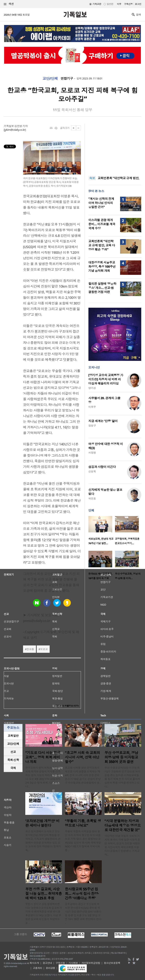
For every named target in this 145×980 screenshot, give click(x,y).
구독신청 (128, 4)
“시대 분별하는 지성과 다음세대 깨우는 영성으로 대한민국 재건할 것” (123, 825)
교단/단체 (50, 79)
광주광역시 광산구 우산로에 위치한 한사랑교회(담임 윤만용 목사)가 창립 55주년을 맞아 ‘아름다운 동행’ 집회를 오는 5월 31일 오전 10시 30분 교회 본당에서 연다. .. (83, 913)
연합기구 (67, 79)
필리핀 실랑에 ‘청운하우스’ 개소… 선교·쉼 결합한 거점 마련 (102, 288)
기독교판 (97, 4)
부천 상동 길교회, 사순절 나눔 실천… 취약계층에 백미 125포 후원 (44, 894)
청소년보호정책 (112, 963)
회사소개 (34, 963)
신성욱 (92, 471)
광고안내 (47, 963)
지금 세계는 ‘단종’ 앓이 (103, 421)
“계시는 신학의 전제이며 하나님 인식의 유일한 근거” (101, 203)
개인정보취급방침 (91, 963)
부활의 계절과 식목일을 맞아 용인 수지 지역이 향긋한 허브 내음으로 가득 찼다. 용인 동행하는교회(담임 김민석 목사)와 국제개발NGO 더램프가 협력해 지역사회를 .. (83, 841)
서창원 (92, 453)
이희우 (92, 407)
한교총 (30, 649)
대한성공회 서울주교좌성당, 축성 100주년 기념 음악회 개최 (102, 267)
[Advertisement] (115, 148)
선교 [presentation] (13, 752)
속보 (92, 178)
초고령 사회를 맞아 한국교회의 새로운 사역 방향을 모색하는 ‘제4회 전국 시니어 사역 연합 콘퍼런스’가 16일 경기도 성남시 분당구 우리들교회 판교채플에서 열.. (83, 775)
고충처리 (37, 968)
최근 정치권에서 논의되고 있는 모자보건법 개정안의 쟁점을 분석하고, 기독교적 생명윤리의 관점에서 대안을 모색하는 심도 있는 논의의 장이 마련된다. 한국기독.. (43, 841)
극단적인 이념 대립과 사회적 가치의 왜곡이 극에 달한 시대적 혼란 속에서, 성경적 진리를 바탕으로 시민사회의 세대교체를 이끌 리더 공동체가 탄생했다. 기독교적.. (122, 845)
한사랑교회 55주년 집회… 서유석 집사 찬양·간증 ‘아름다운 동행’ (82, 894)
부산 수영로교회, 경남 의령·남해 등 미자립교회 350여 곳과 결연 (121, 757)
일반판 (110, 4)
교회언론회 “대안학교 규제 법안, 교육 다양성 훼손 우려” (102, 245)
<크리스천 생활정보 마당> (67, 706)
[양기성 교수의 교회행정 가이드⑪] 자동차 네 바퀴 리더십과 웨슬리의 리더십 (106, 379)
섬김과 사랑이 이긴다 (102, 467)
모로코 (44, 649)
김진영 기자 (21, 126)
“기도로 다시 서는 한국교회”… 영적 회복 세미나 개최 (43, 757)
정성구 (92, 426)
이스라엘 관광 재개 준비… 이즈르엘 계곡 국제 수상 (102, 224)
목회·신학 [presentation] (13, 760)
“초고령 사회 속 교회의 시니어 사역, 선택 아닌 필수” (82, 757)
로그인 (138, 4)
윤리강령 (50, 968)
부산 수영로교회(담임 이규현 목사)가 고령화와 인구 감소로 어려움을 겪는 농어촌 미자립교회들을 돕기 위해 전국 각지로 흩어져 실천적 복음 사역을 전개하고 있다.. (122, 777)
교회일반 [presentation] (13, 736)
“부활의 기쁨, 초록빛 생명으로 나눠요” (83, 823)
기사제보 (73, 963)
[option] (102, 532)
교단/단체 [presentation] (13, 744)
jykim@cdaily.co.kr (15, 130)
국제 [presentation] (13, 768)
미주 (119, 4)
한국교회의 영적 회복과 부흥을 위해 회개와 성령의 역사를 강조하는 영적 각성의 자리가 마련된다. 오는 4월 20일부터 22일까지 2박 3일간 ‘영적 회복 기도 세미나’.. (43, 777)
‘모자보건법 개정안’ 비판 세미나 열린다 (42, 823)
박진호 (92, 498)
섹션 (9, 4)
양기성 (92, 388)
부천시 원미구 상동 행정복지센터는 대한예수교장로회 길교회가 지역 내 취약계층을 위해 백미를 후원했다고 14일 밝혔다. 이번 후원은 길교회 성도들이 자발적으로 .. (43, 913)
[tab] (13, 736)
